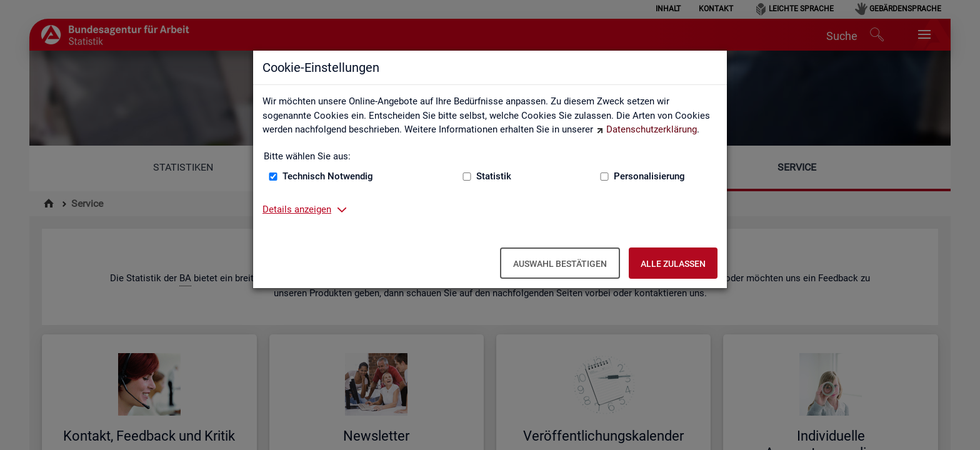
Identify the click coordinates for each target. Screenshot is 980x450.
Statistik (494, 176)
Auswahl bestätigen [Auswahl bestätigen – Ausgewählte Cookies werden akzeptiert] (560, 264)
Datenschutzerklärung (652, 129)
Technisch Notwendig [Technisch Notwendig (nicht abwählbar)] (328, 176)
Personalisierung (649, 176)
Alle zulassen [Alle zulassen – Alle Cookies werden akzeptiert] (673, 264)
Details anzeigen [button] (297, 209)
